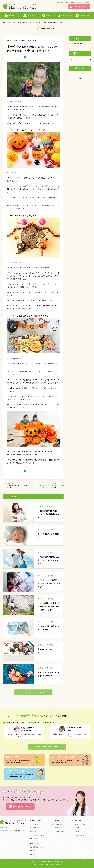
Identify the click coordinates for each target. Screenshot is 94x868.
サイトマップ (34, 854)
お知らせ (77, 832)
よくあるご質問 (57, 828)
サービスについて (35, 828)
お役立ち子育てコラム (14, 23)
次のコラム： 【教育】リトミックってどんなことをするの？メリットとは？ (49, 485)
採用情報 (77, 828)
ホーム (5, 23)
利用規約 (32, 851)
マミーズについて (35, 824)
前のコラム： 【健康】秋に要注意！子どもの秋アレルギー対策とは (17, 485)
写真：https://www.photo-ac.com (14, 102)
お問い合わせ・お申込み (59, 832)
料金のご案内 (34, 832)
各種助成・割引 (34, 839)
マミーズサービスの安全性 (37, 835)
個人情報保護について (36, 847)
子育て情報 (32, 41)
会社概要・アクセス (80, 824)
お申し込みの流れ (57, 824)
